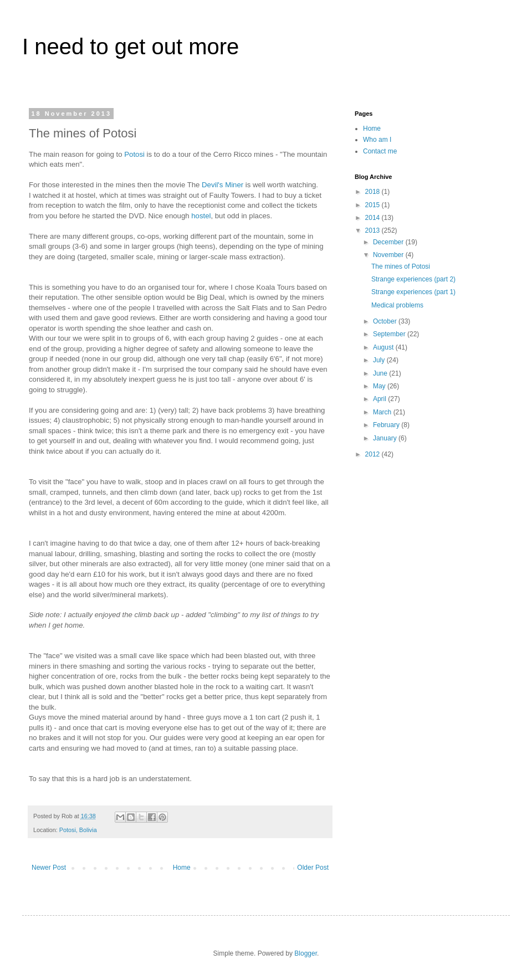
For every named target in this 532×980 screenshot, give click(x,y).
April (380, 399)
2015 (374, 205)
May (380, 386)
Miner (235, 185)
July (380, 360)
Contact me (380, 151)
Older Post (313, 868)
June (381, 373)
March (383, 412)
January (386, 438)
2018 (374, 192)
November (389, 255)
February (387, 425)
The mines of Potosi (401, 266)
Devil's (212, 185)
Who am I (377, 140)
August (384, 347)
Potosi (135, 154)
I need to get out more (131, 47)
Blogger (306, 953)
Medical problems (397, 305)
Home (182, 868)
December (389, 242)
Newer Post (49, 868)
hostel (201, 216)
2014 (374, 218)
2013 (374, 230)
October (386, 321)
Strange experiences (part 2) (413, 279)
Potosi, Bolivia (78, 830)
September (390, 334)
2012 (374, 454)
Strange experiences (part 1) (413, 292)
